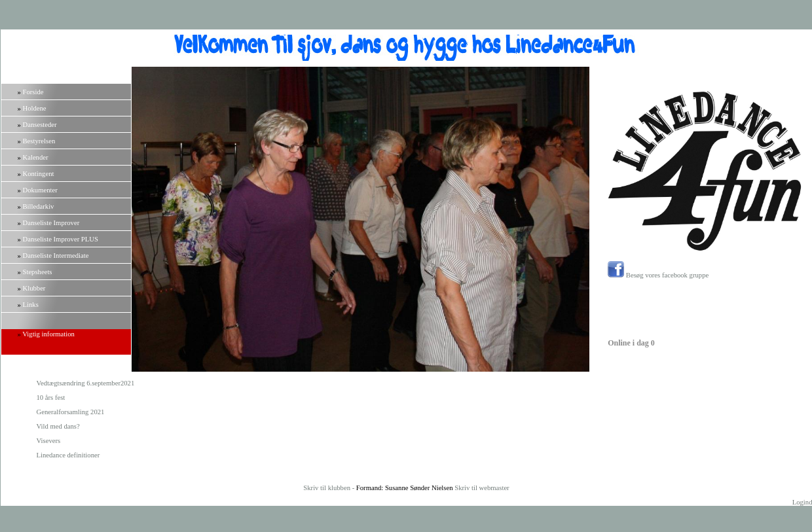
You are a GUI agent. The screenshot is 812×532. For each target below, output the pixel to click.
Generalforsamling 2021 (71, 412)
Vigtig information (48, 334)
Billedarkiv (39, 206)
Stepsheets (38, 272)
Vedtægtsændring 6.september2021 (86, 383)
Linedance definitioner (68, 455)
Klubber (34, 288)
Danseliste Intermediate (56, 256)
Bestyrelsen (39, 141)
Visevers (49, 441)
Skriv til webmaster (482, 488)
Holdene (35, 108)
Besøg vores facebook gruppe (658, 275)
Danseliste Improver (51, 223)
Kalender (36, 157)
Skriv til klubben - (330, 488)
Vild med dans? (58, 426)
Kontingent (39, 174)
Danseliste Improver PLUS (61, 239)
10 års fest (51, 398)
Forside (33, 92)
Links (31, 305)
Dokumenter (40, 190)
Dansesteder (40, 125)
